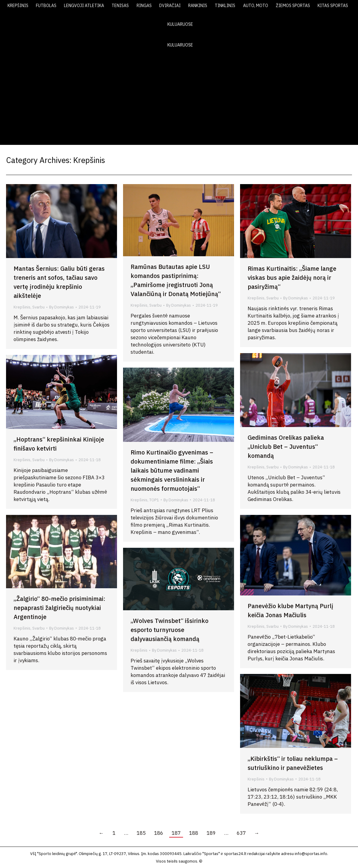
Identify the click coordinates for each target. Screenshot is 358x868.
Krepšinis (22, 307)
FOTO (294, 8)
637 (241, 833)
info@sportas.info (311, 854)
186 (159, 833)
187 (176, 833)
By (62, 307)
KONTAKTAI (323, 8)
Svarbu (38, 307)
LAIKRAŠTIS (239, 8)
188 (194, 833)
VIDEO (270, 8)
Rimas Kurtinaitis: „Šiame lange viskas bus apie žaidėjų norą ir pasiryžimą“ (292, 278)
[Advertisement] (179, 100)
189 (211, 833)
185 (141, 833)
